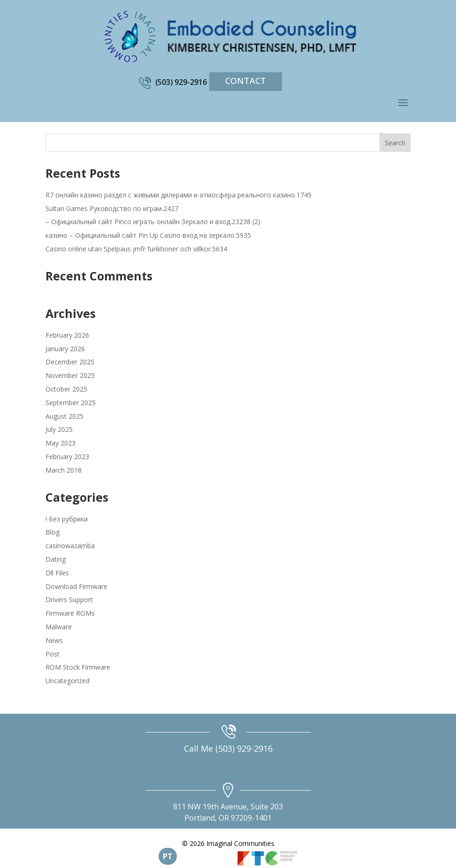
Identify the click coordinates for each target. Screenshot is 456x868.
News (54, 640)
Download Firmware (76, 586)
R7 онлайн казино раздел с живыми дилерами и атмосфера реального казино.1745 (179, 195)
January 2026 (65, 349)
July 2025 (59, 429)
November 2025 (70, 375)
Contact (246, 81)
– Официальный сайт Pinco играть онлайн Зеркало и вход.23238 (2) (153, 222)
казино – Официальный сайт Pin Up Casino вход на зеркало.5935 (148, 235)
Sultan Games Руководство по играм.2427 (112, 208)
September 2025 (71, 403)
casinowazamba (70, 546)
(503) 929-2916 (181, 82)
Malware (59, 627)
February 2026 (67, 335)
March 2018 (64, 470)
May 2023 (61, 443)
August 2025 (65, 416)
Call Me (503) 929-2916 (228, 748)
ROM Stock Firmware (78, 667)
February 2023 (67, 457)
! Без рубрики (67, 519)
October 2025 (66, 389)
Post (53, 654)
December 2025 (70, 362)
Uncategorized (68, 681)
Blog (53, 532)
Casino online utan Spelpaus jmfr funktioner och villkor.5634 (136, 249)
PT (168, 856)
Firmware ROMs (70, 613)
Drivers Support (69, 600)
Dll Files (57, 573)
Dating (56, 559)
